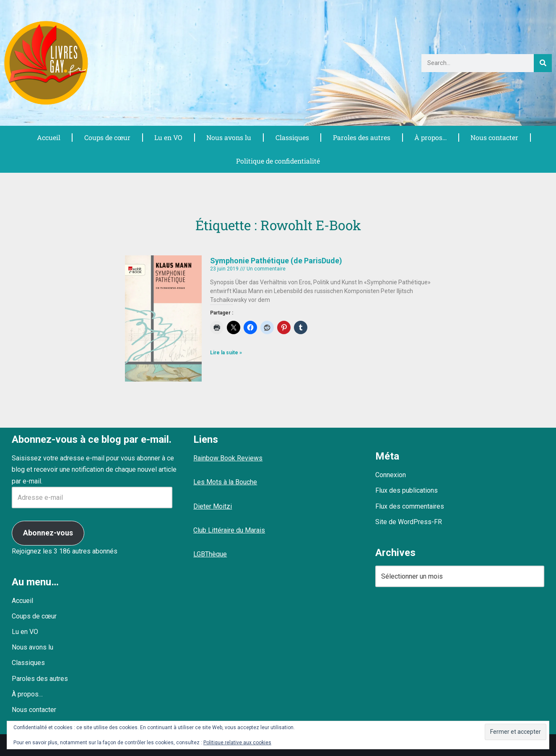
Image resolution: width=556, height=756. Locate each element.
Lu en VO (168, 137)
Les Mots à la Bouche (225, 482)
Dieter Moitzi (213, 506)
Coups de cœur (107, 137)
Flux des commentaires (410, 506)
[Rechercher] (543, 63)
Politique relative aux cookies (237, 743)
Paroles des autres (361, 137)
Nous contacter (495, 137)
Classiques (292, 137)
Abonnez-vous (48, 533)
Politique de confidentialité (278, 161)
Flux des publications (407, 491)
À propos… (430, 137)
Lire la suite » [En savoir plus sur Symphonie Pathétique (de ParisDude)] (226, 353)
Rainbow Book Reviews (228, 459)
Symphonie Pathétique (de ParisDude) (276, 261)
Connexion (391, 475)
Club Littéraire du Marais (229, 530)
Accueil (48, 137)
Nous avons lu (229, 137)
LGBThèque (210, 554)
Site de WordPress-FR (409, 522)
